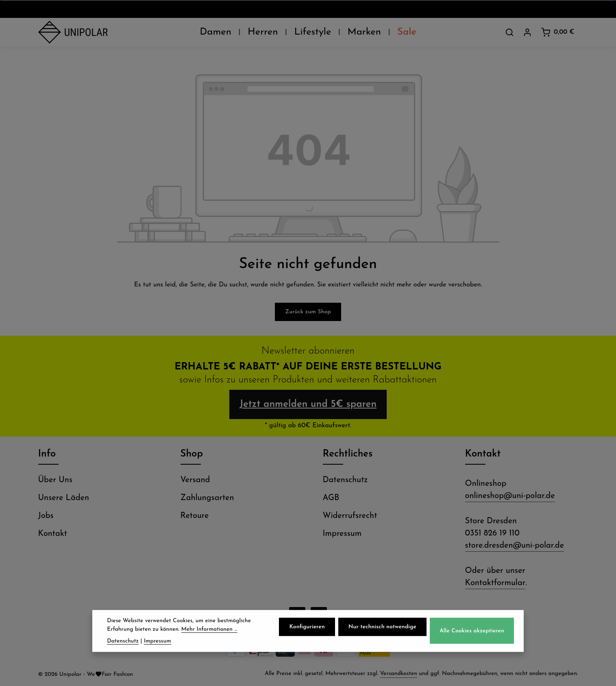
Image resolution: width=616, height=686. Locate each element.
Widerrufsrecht (350, 516)
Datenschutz (345, 480)
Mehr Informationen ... (209, 635)
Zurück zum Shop (308, 312)
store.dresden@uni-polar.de (515, 546)
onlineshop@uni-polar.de (510, 496)
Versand (195, 480)
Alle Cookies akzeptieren (472, 636)
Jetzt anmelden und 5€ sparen (308, 404)
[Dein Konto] (527, 32)
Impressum (342, 534)
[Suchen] (509, 32)
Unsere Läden (64, 498)
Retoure (195, 516)
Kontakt (53, 534)
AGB (331, 498)
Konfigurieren (307, 632)
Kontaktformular (495, 583)
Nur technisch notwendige (382, 632)
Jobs (46, 516)
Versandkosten (399, 674)
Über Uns (56, 480)
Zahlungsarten (207, 498)
